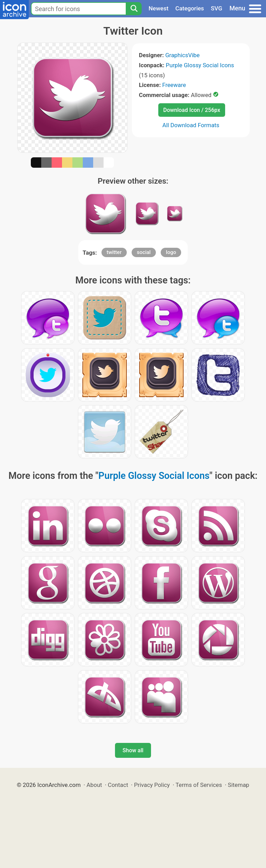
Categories (190, 8)
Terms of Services (199, 785)
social (144, 252)
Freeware (174, 85)
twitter (114, 252)
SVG (217, 8)
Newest (158, 8)
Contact (118, 785)
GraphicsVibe (182, 55)
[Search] (134, 9)
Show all (133, 750)
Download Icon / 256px (192, 110)
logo (171, 252)
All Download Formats (191, 125)
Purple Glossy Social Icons (200, 65)
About (94, 785)
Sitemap (239, 785)
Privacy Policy (152, 785)
